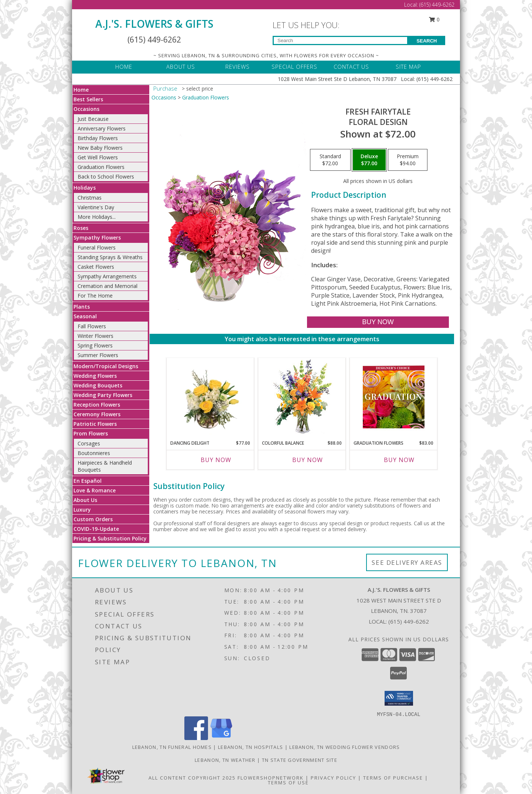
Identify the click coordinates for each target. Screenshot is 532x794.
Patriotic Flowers (95, 424)
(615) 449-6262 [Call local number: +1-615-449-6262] (409, 621)
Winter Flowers (96, 336)
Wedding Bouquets (98, 385)
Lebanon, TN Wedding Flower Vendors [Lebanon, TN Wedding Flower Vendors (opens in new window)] (345, 747)
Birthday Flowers (98, 138)
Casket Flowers (96, 267)
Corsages (89, 443)
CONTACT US (351, 67)
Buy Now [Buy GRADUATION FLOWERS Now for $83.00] (399, 460)
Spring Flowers (95, 345)
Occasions (86, 109)
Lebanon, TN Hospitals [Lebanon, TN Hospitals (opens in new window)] (250, 747)
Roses (81, 228)
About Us (85, 500)
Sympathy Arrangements (107, 276)
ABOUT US (181, 67)
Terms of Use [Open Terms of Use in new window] (288, 783)
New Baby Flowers (100, 148)
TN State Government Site (300, 760)
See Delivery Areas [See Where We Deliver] (407, 562)
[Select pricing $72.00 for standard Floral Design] (330, 160)
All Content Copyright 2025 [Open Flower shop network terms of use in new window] (192, 778)
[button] (399, 698)
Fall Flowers (92, 326)
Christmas (90, 198)
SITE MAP (408, 67)
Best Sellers (88, 99)
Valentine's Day (96, 207)
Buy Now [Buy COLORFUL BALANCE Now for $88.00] (308, 460)
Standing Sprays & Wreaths (110, 257)
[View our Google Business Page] (221, 738)
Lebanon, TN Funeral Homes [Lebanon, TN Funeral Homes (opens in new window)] (172, 747)
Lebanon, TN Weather (225, 760)
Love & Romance (95, 490)
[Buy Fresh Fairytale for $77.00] (378, 322)
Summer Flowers (98, 355)
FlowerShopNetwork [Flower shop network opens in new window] (271, 778)
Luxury (82, 510)
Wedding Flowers (95, 376)
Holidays (85, 188)
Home (81, 90)
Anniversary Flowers (102, 128)
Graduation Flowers (101, 167)
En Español (88, 481)
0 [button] (434, 19)
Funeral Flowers (97, 247)
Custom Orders (93, 519)
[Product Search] (340, 40)
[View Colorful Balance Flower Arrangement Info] (302, 397)
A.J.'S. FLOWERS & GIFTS (154, 24)
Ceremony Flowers (97, 414)
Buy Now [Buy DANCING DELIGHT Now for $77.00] (216, 460)
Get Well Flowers (98, 157)
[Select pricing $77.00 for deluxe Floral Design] (369, 160)
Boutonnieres (94, 453)
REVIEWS (238, 67)
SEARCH (427, 41)
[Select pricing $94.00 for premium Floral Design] (408, 160)
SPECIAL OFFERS (294, 67)
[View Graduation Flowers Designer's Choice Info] (394, 397)
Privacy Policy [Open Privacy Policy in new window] (333, 778)
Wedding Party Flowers (103, 395)
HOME (124, 67)
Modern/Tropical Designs (106, 366)
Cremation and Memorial (108, 286)
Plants (82, 307)
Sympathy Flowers (97, 237)
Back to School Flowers (106, 177)
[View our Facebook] (196, 738)
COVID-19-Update (96, 529)
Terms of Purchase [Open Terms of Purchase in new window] (393, 778)
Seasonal (85, 316)
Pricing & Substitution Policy (110, 538)
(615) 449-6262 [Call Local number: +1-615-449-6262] (437, 5)
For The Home (95, 296)
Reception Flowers (97, 405)
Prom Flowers (91, 433)
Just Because (93, 119)
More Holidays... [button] (97, 217)
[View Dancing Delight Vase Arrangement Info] (210, 397)
